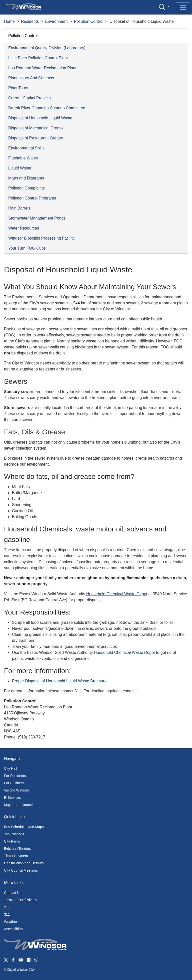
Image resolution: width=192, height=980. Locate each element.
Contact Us (13, 893)
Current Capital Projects (29, 98)
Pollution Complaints (26, 188)
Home (9, 21)
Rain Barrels (19, 208)
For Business (14, 783)
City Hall (10, 768)
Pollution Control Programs (32, 198)
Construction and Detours (24, 863)
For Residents (15, 776)
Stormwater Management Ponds (37, 218)
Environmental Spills (26, 148)
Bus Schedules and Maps (24, 827)
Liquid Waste (20, 168)
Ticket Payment (16, 856)
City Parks (12, 841)
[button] (164, 7)
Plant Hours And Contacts (31, 78)
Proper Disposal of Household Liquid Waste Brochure (59, 681)
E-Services (12, 798)
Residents (30, 21)
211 (7, 907)
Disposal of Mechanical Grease (36, 128)
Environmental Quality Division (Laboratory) (47, 48)
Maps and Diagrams (26, 178)
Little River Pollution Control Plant (38, 58)
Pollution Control (89, 21)
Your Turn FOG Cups (27, 248)
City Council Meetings (21, 870)
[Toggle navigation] (183, 7)
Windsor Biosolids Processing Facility (41, 238)
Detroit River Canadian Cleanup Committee (47, 108)
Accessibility (13, 929)
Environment (56, 21)
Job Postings (14, 834)
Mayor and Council (19, 805)
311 (7, 914)
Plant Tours (18, 88)
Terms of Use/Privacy (20, 900)
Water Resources (24, 228)
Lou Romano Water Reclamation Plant (42, 68)
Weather (11, 922)
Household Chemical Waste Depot (117, 594)
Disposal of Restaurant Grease (36, 138)
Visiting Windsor (16, 790)
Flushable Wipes (23, 158)
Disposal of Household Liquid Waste (40, 118)
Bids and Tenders (17, 849)
